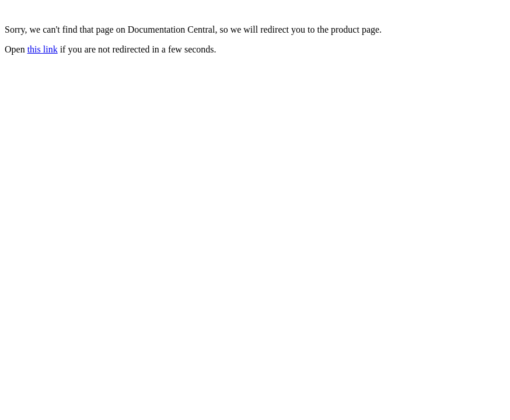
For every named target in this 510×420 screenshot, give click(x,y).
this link (43, 49)
